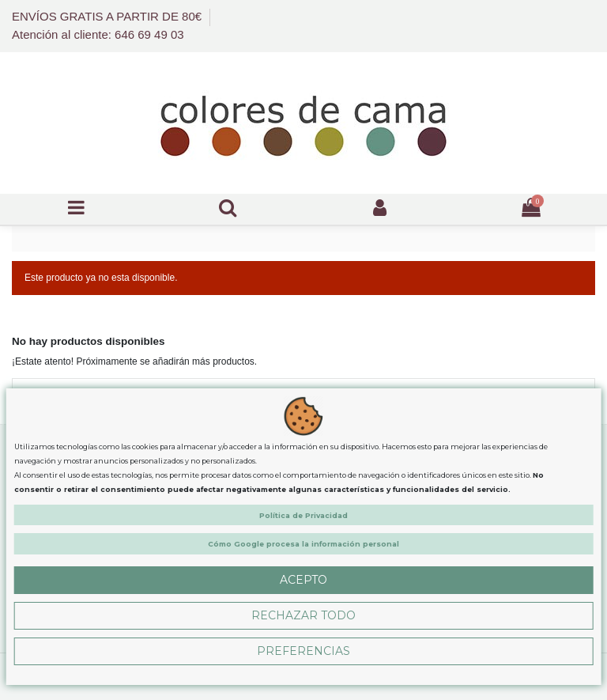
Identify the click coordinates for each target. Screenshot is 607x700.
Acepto (303, 580)
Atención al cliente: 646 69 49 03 (98, 34)
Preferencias (303, 651)
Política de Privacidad (303, 515)
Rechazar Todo (303, 615)
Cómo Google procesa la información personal (303, 544)
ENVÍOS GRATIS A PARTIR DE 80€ (108, 16)
